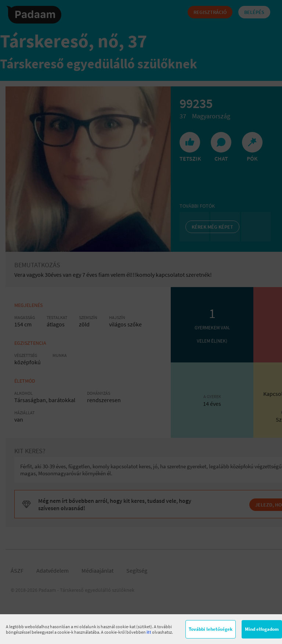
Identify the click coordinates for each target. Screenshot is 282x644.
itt (149, 632)
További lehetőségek (211, 629)
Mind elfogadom (262, 629)
